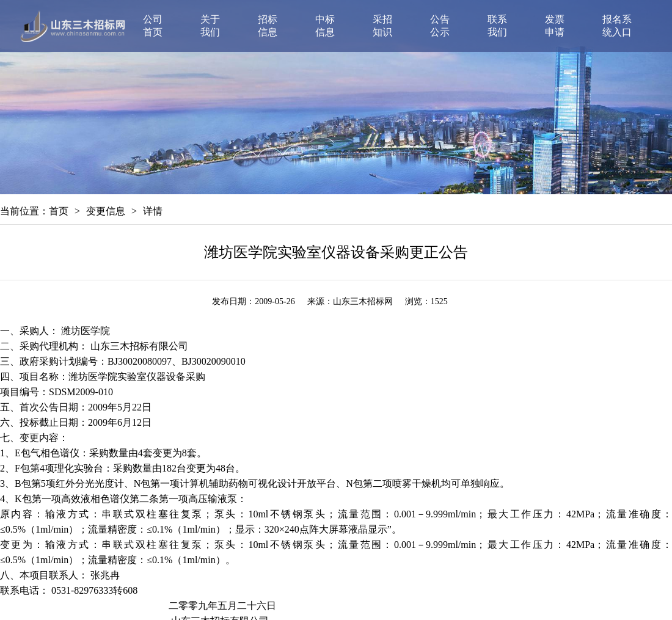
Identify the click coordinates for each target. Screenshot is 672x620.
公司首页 (153, 26)
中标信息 (325, 26)
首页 (59, 211)
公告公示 (440, 26)
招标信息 (268, 26)
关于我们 (210, 26)
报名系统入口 (617, 26)
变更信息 (106, 211)
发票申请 (555, 26)
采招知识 (382, 26)
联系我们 (497, 26)
